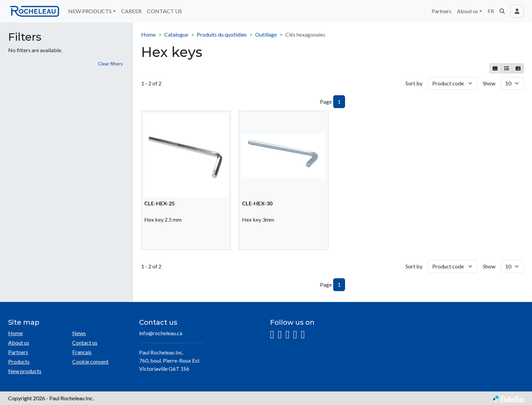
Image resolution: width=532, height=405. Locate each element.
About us (19, 342)
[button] (502, 11)
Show (489, 83)
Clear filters (110, 64)
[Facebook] (280, 335)
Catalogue (176, 34)
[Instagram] (272, 335)
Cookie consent (90, 361)
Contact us (85, 342)
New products (25, 371)
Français (82, 352)
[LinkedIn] (287, 335)
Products (19, 361)
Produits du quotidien (222, 34)
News (79, 333)
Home (148, 34)
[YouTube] (295, 335)
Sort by (414, 83)
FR (491, 11)
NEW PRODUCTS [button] (90, 11)
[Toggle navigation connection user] (517, 11)
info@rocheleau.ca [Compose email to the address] (161, 333)
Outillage (266, 34)
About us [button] (468, 11)
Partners (442, 11)
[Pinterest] (303, 335)
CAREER (131, 11)
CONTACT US (164, 11)
